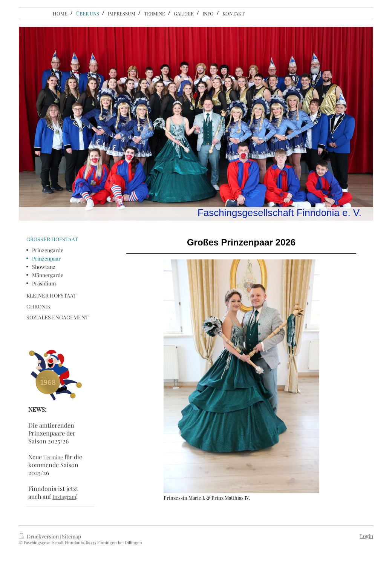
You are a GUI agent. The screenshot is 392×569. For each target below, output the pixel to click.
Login (367, 536)
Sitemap (71, 536)
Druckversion (39, 536)
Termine (53, 457)
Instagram (64, 497)
